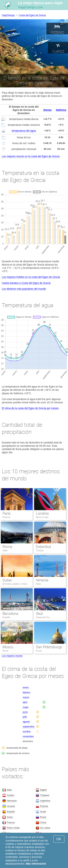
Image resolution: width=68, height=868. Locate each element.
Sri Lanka (45, 828)
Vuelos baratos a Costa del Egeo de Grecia (26, 283)
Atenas (47, 110)
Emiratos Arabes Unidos (15, 584)
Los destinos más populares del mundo (24, 289)
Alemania (12, 801)
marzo (26, 697)
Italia (5, 550)
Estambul (43, 547)
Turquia (40, 550)
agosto (26, 722)
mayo (26, 707)
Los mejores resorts (12, 656)
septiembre (28, 727)
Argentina (45, 801)
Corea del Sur (43, 617)
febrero (26, 692)
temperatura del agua (24, 131)
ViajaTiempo (8, 15)
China (43, 822)
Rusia (5, 651)
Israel (43, 812)
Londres (42, 513)
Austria (10, 795)
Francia (6, 517)
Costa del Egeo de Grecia (32, 15)
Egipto (43, 790)
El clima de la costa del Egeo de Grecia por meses (30, 408)
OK (59, 839)
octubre (27, 731)
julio (25, 717)
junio (25, 712)
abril (25, 702)
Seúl (39, 614)
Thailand (45, 795)
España (6, 617)
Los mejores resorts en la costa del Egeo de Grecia (31, 156)
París (7, 513)
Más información (36, 864)
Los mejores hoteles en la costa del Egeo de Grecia (31, 277)
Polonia (44, 806)
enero (26, 687)
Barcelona (10, 614)
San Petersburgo (49, 647)
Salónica (61, 110)
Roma (7, 547)
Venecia (42, 580)
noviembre (28, 736)
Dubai (7, 580)
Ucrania (11, 806)
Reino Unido (42, 517)
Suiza (10, 817)
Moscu (8, 647)
